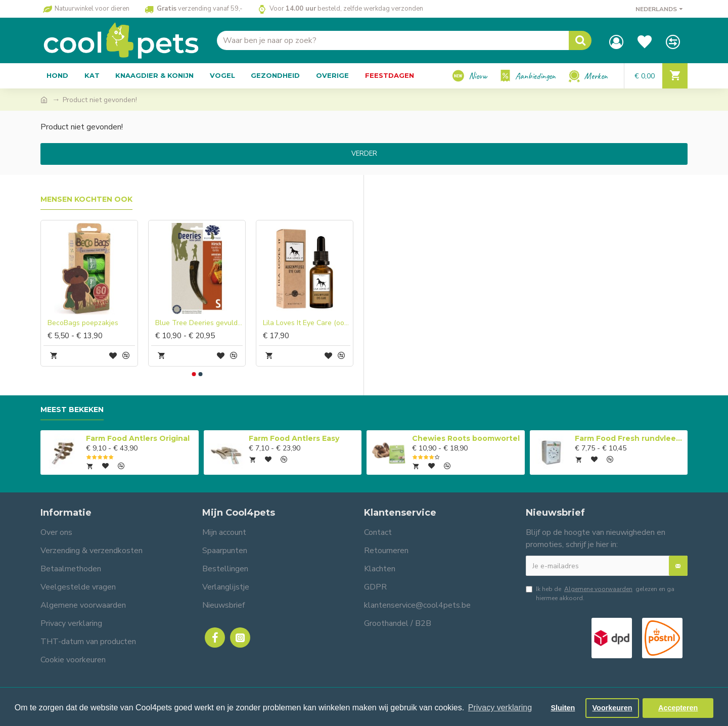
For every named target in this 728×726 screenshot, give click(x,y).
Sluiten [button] (563, 708)
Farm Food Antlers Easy (294, 438)
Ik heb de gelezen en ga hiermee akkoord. (600, 593)
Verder (364, 154)
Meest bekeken (72, 410)
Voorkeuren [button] (612, 708)
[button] (194, 374)
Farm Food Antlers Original (138, 438)
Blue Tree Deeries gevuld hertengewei (199, 323)
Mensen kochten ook (86, 199)
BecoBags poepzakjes (83, 323)
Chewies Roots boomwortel (466, 438)
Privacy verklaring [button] (500, 708)
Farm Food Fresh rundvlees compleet (629, 438)
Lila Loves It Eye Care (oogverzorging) (307, 323)
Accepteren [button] (678, 708)
